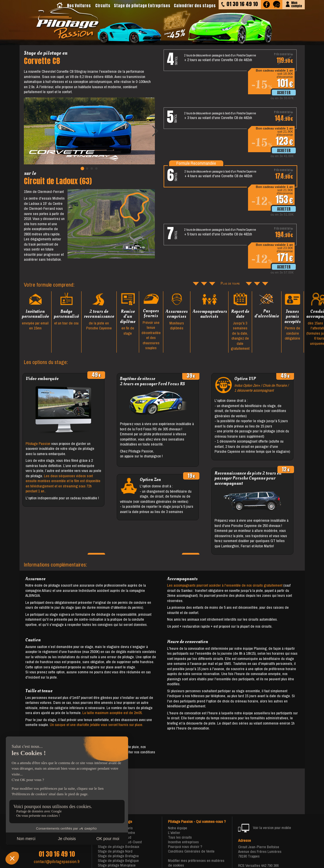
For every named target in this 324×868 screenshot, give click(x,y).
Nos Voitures (79, 6)
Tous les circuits (180, 837)
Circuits (103, 6)
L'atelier (174, 833)
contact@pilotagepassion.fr (57, 862)
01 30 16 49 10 (57, 854)
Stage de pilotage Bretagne (118, 856)
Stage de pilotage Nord (115, 851)
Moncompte (296, 4)
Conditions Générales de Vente (191, 851)
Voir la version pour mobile (265, 828)
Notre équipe (178, 828)
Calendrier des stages (195, 6)
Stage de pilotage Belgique (118, 861)
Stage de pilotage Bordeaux (118, 847)
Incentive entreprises (183, 842)
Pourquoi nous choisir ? (185, 847)
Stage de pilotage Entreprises (142, 6)
